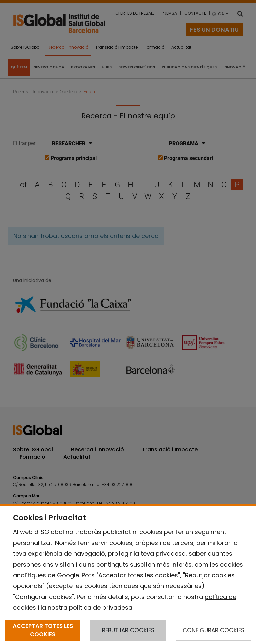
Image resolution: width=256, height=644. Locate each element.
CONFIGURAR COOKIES (213, 630)
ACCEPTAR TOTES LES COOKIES (43, 630)
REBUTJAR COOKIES (128, 630)
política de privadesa (101, 608)
